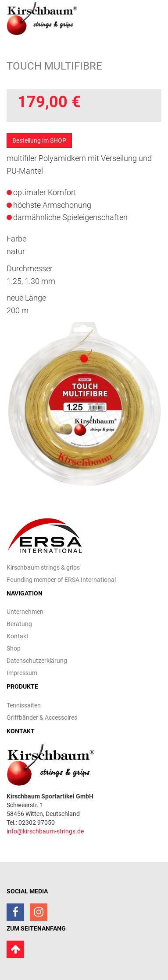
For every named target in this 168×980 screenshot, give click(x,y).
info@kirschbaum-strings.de (45, 831)
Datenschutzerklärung (37, 661)
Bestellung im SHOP (39, 140)
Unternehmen (25, 612)
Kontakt (18, 636)
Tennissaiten (24, 705)
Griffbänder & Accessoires (42, 717)
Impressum (22, 673)
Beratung (19, 624)
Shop (14, 648)
